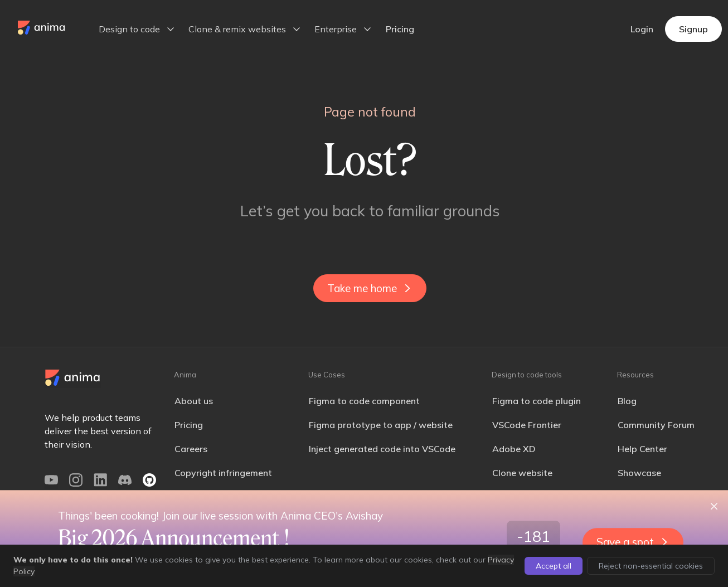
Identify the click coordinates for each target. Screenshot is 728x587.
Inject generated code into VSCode (382, 449)
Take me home (368, 288)
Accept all (554, 566)
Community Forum (656, 425)
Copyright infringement (223, 473)
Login (642, 29)
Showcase (639, 473)
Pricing (400, 29)
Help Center (642, 449)
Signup (693, 29)
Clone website (522, 473)
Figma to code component (364, 401)
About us (194, 401)
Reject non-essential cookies (651, 566)
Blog (627, 401)
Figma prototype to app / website (381, 425)
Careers (191, 449)
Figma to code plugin (537, 401)
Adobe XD (514, 449)
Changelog (640, 497)
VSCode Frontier (527, 425)
